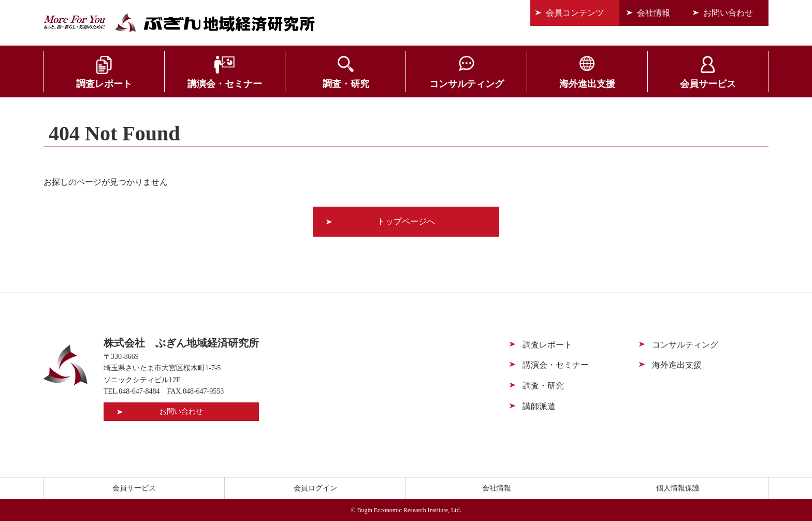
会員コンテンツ (575, 13)
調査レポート (104, 84)
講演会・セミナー (225, 84)
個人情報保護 (678, 488)
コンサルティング (467, 84)
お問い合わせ (728, 13)
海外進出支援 (587, 84)
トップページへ (406, 221)
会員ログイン (315, 488)
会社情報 (654, 13)
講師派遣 (539, 406)
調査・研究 (346, 84)
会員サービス (708, 84)
